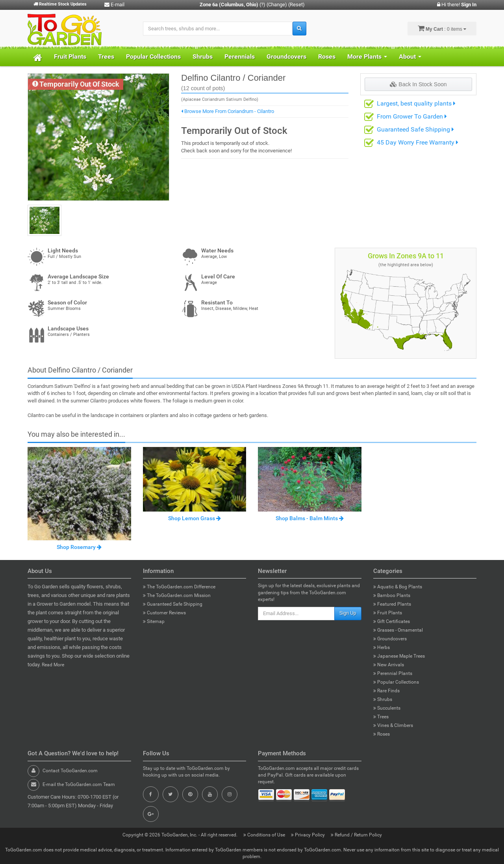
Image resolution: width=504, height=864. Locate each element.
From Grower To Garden (412, 116)
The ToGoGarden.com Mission (177, 595)
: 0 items (442, 28)
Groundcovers (286, 57)
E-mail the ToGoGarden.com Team (79, 784)
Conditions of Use (265, 835)
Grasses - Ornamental (398, 630)
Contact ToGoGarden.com (70, 771)
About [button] (410, 57)
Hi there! (457, 5)
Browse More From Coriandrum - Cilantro (228, 111)
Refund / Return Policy (356, 835)
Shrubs (203, 57)
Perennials (240, 57)
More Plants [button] (367, 57)
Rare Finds (386, 691)
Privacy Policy (309, 835)
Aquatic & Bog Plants (398, 587)
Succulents (387, 708)
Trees (106, 57)
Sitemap (154, 621)
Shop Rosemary (79, 547)
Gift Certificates (392, 621)
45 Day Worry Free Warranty (418, 142)
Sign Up (348, 613)
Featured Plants (392, 604)
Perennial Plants (393, 673)
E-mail (114, 5)
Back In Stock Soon (418, 84)
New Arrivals (389, 665)
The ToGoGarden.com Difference (179, 587)
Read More (53, 665)
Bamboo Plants (392, 595)
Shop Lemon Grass (195, 518)
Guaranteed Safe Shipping (415, 129)
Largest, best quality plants (416, 103)
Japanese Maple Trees (399, 656)
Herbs (382, 647)
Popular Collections (153, 57)
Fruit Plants (70, 57)
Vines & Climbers (393, 725)
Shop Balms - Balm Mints (310, 518)
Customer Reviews (164, 613)
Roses (327, 57)
